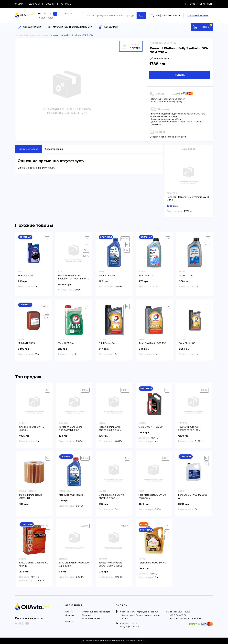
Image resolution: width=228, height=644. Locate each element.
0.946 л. (125, 239)
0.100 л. (85, 390)
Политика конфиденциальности (93, 617)
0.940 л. (45, 526)
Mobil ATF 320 (146, 275)
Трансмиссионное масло (36, 35)
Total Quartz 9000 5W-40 (152, 563)
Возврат (69, 622)
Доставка (70, 615)
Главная (19, 35)
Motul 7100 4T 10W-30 (151, 427)
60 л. (86, 250)
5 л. (87, 244)
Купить (180, 75)
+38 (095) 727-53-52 (129, 623)
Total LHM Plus (66, 343)
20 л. (127, 250)
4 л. (47, 390)
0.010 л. (125, 390)
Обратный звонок (198, 15)
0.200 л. (85, 526)
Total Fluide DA (107, 343)
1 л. (47, 239)
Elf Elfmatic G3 (25, 275)
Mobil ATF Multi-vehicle (71, 495)
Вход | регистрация (199, 4)
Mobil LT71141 (186, 275)
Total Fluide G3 (187, 343)
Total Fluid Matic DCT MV (152, 343)
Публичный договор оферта (96, 612)
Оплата (69, 612)
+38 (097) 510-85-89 (129, 627)
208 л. (86, 256)
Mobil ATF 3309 (107, 275)
